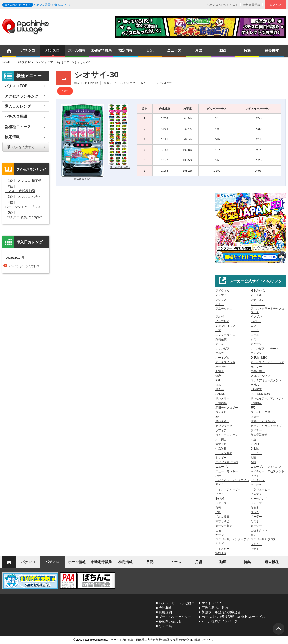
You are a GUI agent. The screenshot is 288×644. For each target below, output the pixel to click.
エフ (253, 326)
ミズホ (255, 521)
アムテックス (224, 309)
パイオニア (46, 62)
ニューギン (222, 467)
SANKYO (256, 389)
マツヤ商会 (222, 521)
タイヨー (256, 430)
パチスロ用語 (16, 116)
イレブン (256, 317)
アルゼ (220, 317)
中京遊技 (221, 449)
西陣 (253, 462)
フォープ (256, 503)
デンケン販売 (224, 453)
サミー (220, 389)
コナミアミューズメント (266, 380)
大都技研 (221, 444)
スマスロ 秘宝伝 (30, 181)
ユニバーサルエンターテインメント (232, 541)
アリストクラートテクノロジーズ (267, 310)
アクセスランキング (22, 96)
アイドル (256, 295)
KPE (218, 380)
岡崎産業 (221, 339)
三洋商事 (221, 403)
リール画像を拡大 (120, 167)
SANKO (220, 394)
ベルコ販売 (222, 517)
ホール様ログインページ (220, 621)
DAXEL (255, 444)
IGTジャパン (258, 291)
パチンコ (28, 50)
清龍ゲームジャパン (263, 421)
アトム (220, 304)
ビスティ (256, 494)
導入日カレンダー (20, 106)
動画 (223, 50)
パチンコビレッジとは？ (222, 5)
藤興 (218, 508)
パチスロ (52, 50)
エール (255, 335)
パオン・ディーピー (228, 489)
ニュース (174, 50)
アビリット (258, 304)
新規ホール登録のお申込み (221, 612)
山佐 (218, 530)
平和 (218, 512)
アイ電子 (221, 295)
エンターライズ (225, 335)
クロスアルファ (260, 376)
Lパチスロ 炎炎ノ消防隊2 (23, 217)
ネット (255, 476)
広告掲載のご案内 (215, 608)
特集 (247, 50)
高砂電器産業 (259, 435)
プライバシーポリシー (175, 617)
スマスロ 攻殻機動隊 (20, 191)
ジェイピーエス (260, 412)
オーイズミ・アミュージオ (267, 362)
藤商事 (255, 508)
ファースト (222, 503)
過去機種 (272, 50)
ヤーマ (220, 535)
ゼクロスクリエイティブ (266, 426)
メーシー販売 (224, 526)
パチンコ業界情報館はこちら (52, 5)
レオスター (222, 549)
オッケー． (222, 344)
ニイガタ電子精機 (227, 462)
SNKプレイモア (225, 326)
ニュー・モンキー (227, 471)
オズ (253, 339)
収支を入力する (23, 147)
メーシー (256, 526)
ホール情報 (77, 50)
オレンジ (256, 353)
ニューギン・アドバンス (266, 467)
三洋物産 (256, 403)
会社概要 (165, 608)
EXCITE (256, 321)
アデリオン (258, 300)
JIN (218, 417)
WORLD (221, 553)
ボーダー (256, 517)
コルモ (220, 385)
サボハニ (256, 385)
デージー (256, 453)
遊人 (253, 535)
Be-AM (220, 499)
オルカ (220, 353)
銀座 (218, 376)
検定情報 (126, 50)
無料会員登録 (251, 5)
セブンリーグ (224, 426)
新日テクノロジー (227, 408)
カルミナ (256, 367)
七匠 (253, 458)
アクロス (221, 300)
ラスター (256, 544)
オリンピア (222, 349)
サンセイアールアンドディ (267, 398)
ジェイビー (222, 412)
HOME (7, 62)
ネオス (220, 476)
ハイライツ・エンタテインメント (232, 482)
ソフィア (221, 430)
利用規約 (165, 612)
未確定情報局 (101, 50)
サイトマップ (211, 603)
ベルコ (255, 512)
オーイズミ (222, 358)
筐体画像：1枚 (82, 179)
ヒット (220, 494)
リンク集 (165, 626)
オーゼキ (221, 367)
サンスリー (222, 398)
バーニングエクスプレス (23, 207)
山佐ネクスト (259, 530)
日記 (150, 50)
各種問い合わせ (170, 621)
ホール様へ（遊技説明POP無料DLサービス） (235, 617)
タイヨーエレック (227, 435)
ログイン (275, 5)
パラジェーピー (260, 489)
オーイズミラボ (225, 362)
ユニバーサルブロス (263, 539)
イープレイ (222, 321)
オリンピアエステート (265, 349)
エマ (218, 330)
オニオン (256, 344)
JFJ (253, 408)
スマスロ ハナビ (30, 197)
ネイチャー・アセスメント (267, 471)
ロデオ (255, 549)
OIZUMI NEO (259, 358)
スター (255, 417)
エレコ (255, 330)
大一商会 (221, 439)
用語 (199, 50)
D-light (255, 449)
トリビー (221, 458)
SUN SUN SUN (260, 394)
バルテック (258, 480)
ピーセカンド (259, 499)
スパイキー (222, 421)
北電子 (220, 371)
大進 (253, 439)
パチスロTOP (25, 62)
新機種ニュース (18, 127)
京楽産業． (258, 371)
